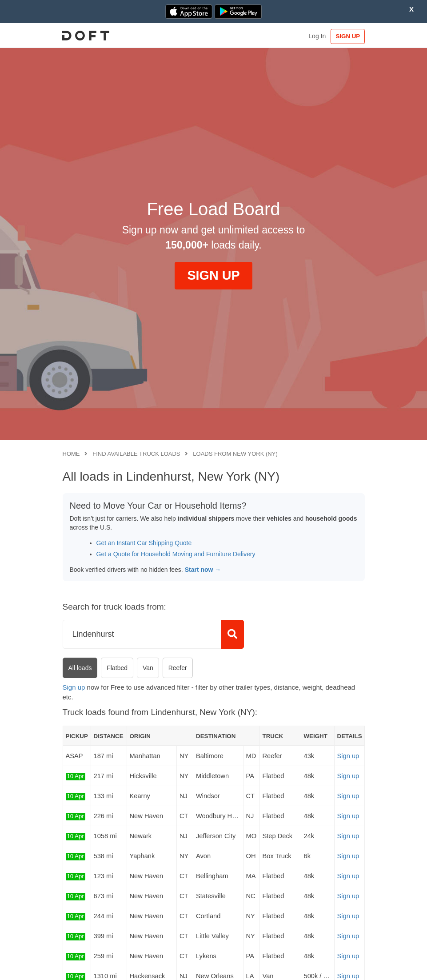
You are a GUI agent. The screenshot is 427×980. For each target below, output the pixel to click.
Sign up (74, 687)
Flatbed (117, 668)
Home (71, 454)
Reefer (178, 668)
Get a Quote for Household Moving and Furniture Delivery (176, 554)
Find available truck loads (136, 454)
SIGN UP (346, 36)
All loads (80, 668)
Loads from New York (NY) (235, 454)
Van (148, 668)
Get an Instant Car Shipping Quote (144, 543)
